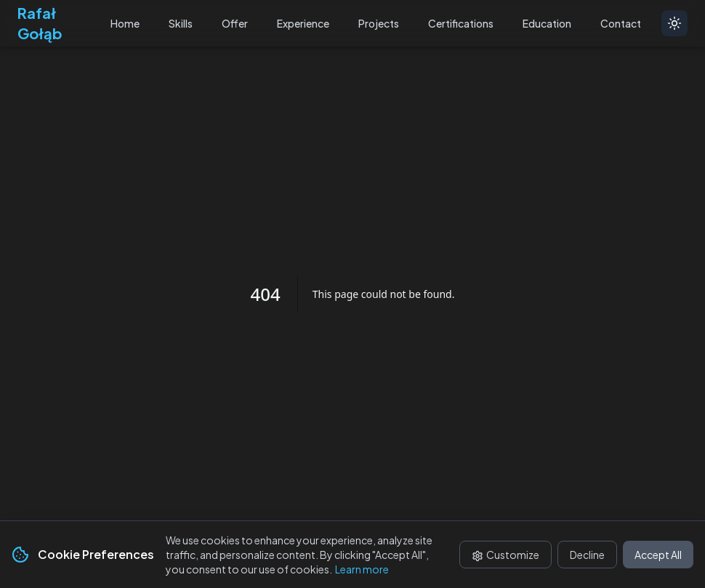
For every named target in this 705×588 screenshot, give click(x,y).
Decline (587, 555)
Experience (303, 23)
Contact (621, 23)
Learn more (362, 569)
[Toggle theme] (674, 23)
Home (125, 23)
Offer (235, 23)
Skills (181, 23)
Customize (505, 555)
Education (547, 23)
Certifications (461, 23)
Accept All (658, 555)
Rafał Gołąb (40, 23)
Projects (379, 23)
